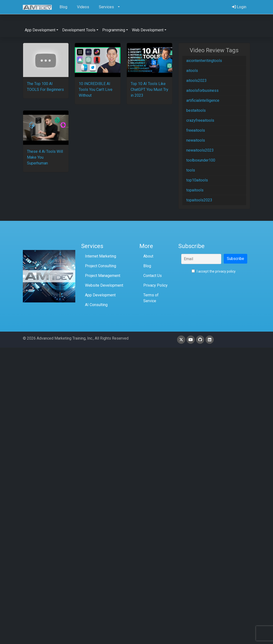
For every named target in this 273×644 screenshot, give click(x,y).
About (148, 256)
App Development (100, 295)
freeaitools (196, 130)
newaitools (196, 140)
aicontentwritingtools (204, 61)
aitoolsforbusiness (202, 90)
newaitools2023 (200, 150)
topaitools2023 (199, 200)
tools (191, 170)
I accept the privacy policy (214, 271)
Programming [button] (114, 30)
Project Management (103, 276)
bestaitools (196, 110)
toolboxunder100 (201, 160)
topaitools (195, 190)
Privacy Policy (155, 285)
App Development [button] (40, 30)
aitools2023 (196, 81)
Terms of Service (151, 298)
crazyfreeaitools (200, 120)
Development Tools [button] (79, 30)
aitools (192, 71)
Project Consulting (101, 266)
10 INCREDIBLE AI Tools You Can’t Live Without (96, 90)
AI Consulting (96, 305)
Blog (147, 266)
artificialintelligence (203, 100)
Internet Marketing (101, 256)
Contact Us (153, 276)
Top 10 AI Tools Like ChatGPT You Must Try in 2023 (149, 90)
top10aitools (197, 180)
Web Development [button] (148, 30)
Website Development (104, 285)
